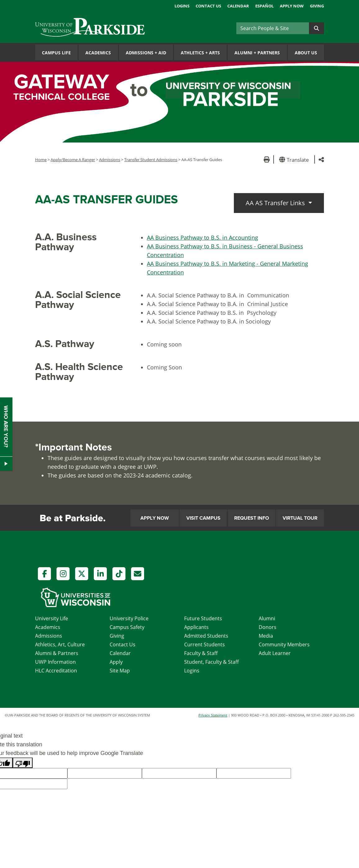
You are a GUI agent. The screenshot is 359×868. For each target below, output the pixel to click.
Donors (268, 627)
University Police (129, 618)
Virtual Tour (300, 518)
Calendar (238, 6)
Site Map (120, 671)
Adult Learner (275, 653)
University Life (52, 618)
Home (41, 160)
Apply (116, 662)
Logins (182, 6)
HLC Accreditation (56, 671)
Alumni (267, 618)
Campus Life (56, 53)
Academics (98, 53)
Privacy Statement (213, 715)
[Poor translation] (23, 763)
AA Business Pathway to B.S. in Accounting (202, 237)
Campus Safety (127, 627)
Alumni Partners (257, 53)
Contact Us (208, 6)
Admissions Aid (146, 53)
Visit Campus (203, 518)
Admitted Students (206, 636)
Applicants (196, 627)
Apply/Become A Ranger (73, 160)
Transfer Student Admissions (151, 160)
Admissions (110, 160)
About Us (306, 53)
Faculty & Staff (201, 653)
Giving (317, 6)
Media (266, 636)
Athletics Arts (200, 53)
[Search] (273, 28)
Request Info (252, 518)
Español (264, 6)
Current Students (204, 644)
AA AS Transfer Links (276, 203)
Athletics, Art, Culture (60, 644)
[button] (295, 159)
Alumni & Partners (57, 653)
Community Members (284, 644)
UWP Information (55, 662)
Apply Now (292, 6)
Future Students (203, 618)
